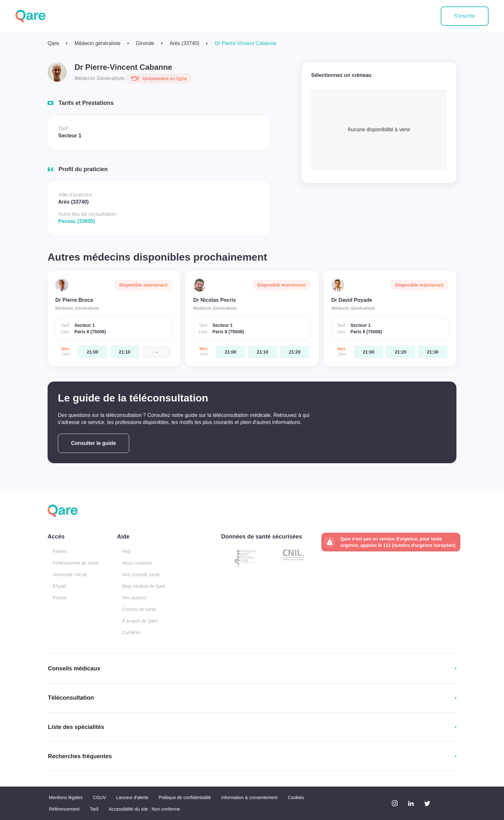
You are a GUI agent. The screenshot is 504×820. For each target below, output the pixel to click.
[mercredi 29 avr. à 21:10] (125, 352)
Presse (60, 598)
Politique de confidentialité (185, 797)
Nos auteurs (134, 598)
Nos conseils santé (141, 575)
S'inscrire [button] (465, 16)
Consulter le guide (94, 443)
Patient (60, 551)
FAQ (127, 551)
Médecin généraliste (98, 43)
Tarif (94, 809)
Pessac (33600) (77, 221)
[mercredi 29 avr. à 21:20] (295, 352)
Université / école (70, 575)
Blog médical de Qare (144, 586)
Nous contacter (137, 563)
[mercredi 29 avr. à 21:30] (433, 352)
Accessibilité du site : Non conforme (144, 809)
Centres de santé (139, 609)
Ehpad (59, 586)
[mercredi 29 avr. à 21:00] (93, 352)
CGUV (99, 797)
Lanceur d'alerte (132, 797)
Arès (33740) (185, 43)
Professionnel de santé (76, 563)
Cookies (296, 797)
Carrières (131, 632)
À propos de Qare (140, 621)
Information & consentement (249, 797)
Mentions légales (66, 797)
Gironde (145, 43)
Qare (53, 43)
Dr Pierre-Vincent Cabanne (246, 43)
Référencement (64, 809)
